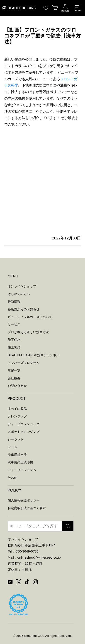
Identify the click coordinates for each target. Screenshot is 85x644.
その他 (12, 478)
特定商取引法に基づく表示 (27, 508)
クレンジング (17, 416)
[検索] (68, 526)
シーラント (16, 439)
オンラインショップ (22, 286)
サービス (14, 324)
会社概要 (14, 378)
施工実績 (14, 347)
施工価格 (14, 340)
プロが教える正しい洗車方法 (28, 332)
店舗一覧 (14, 370)
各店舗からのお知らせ (24, 309)
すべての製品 (17, 409)
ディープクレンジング (24, 424)
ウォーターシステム (22, 470)
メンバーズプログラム (24, 363)
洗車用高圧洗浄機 (20, 462)
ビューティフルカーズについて (30, 317)
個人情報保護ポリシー (24, 500)
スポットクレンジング (24, 432)
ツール (12, 447)
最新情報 (14, 302)
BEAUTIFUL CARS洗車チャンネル (34, 355)
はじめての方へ (19, 294)
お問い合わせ (17, 386)
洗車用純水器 (17, 455)
